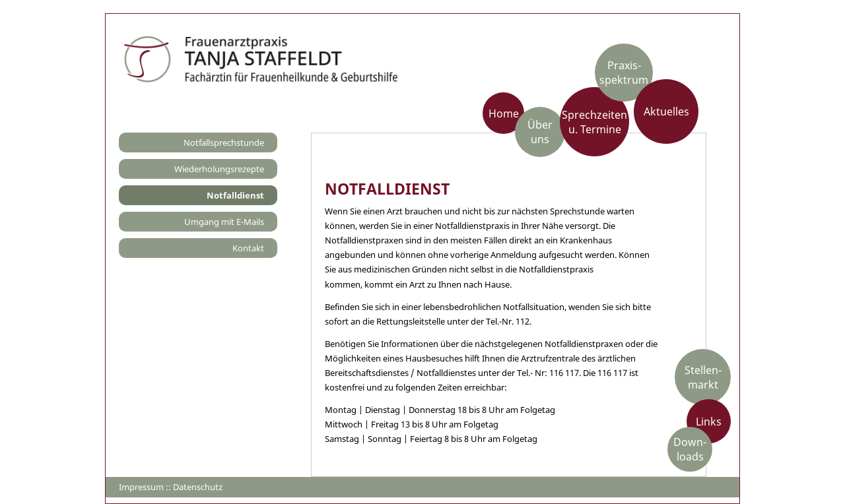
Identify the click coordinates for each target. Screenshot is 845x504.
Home (504, 113)
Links (709, 421)
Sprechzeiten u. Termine (594, 121)
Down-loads (690, 449)
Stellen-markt (703, 377)
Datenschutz (198, 487)
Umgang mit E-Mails (224, 222)
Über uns (540, 132)
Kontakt (248, 248)
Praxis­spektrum (624, 73)
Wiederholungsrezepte (219, 169)
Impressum (141, 487)
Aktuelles (666, 111)
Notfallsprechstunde (224, 142)
